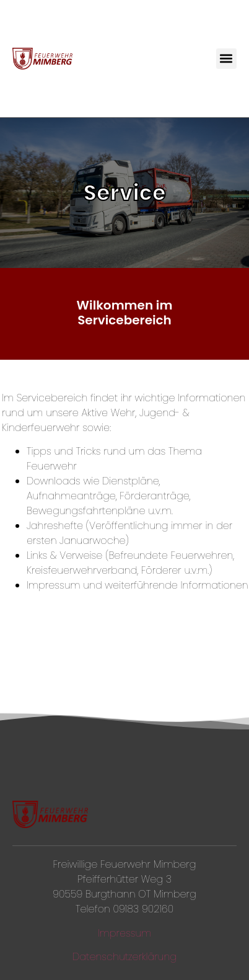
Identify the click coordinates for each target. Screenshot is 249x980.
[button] (226, 59)
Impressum (125, 933)
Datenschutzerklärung (124, 957)
